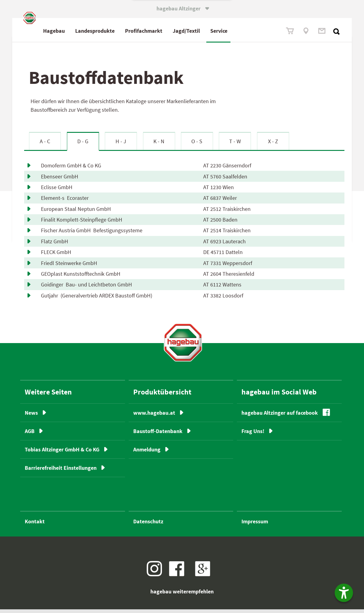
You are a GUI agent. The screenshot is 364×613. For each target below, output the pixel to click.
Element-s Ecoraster (65, 202)
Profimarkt (171, 31)
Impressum (255, 525)
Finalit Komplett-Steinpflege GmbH (83, 223)
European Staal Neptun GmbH (77, 213)
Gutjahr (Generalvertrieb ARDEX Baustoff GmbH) (97, 299)
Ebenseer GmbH (61, 180)
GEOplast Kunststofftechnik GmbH (82, 277)
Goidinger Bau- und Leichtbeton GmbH (86, 288)
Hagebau (81, 31)
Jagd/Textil (213, 31)
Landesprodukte (122, 31)
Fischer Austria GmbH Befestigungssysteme (92, 234)
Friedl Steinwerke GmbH (70, 266)
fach (169, 31)
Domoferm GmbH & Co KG (72, 169)
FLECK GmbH (57, 256)
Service (246, 31)
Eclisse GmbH (58, 191)
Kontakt (35, 525)
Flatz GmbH (56, 245)
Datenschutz (148, 525)
